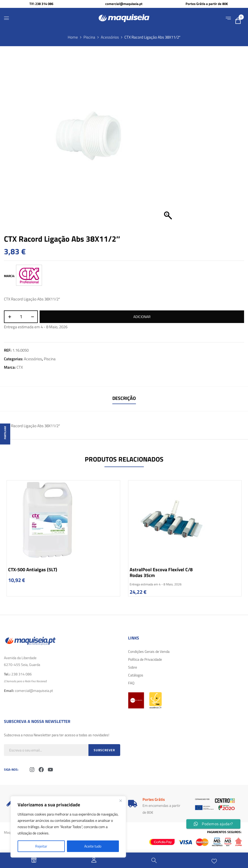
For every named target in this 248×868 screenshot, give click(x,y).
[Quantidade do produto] (21, 317)
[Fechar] (120, 801)
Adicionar (142, 317)
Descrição (124, 398)
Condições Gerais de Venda (149, 651)
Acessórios (110, 37)
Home (73, 37)
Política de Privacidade (145, 659)
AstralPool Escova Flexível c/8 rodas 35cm (161, 572)
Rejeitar (41, 846)
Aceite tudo (93, 846)
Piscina (89, 37)
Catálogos (136, 675)
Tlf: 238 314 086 (41, 4)
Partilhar (5, 433)
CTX (20, 367)
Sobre (133, 667)
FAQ (131, 683)
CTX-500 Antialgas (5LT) (33, 570)
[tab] (124, 399)
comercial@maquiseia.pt (124, 4)
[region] (68, 827)
